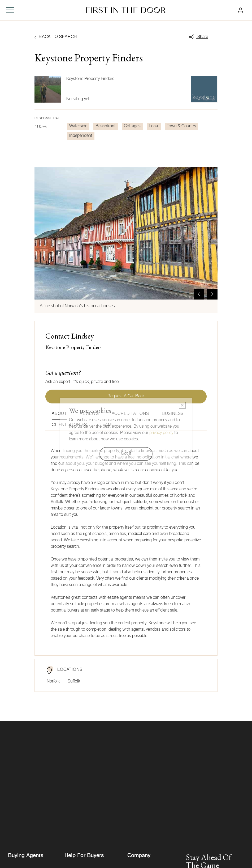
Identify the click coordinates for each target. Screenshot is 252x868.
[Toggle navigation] (10, 10)
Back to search (56, 37)
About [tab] (59, 414)
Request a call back (126, 397)
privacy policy (161, 433)
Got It (126, 454)
